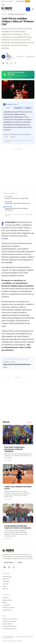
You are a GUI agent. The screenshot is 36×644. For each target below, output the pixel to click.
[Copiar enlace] (11, 63)
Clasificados (6, 605)
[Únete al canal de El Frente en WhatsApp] (18, 75)
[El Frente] (8, 9)
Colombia (6, 584)
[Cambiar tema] (3, 5)
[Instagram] (9, 567)
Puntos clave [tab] (18, 108)
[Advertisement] (18, 169)
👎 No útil (13, 137)
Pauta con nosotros (9, 607)
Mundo (5, 586)
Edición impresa (9, 562)
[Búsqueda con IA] (28, 9)
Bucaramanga (7, 576)
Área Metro (6, 579)
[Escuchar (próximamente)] (15, 63)
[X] (14, 567)
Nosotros (5, 598)
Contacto (20, 562)
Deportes (5, 589)
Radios (5, 603)
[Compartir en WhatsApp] (7, 63)
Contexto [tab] (28, 108)
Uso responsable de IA (10, 626)
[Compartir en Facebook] (3, 63)
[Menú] (33, 9)
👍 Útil (6, 137)
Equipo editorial (7, 600)
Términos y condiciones (10, 619)
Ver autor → (30, 422)
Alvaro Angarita (9, 56)
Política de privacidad (9, 621)
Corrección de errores (9, 629)
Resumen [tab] (8, 108)
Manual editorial (8, 624)
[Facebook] (5, 567)
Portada (4, 14)
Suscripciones (7, 610)
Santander (6, 581)
